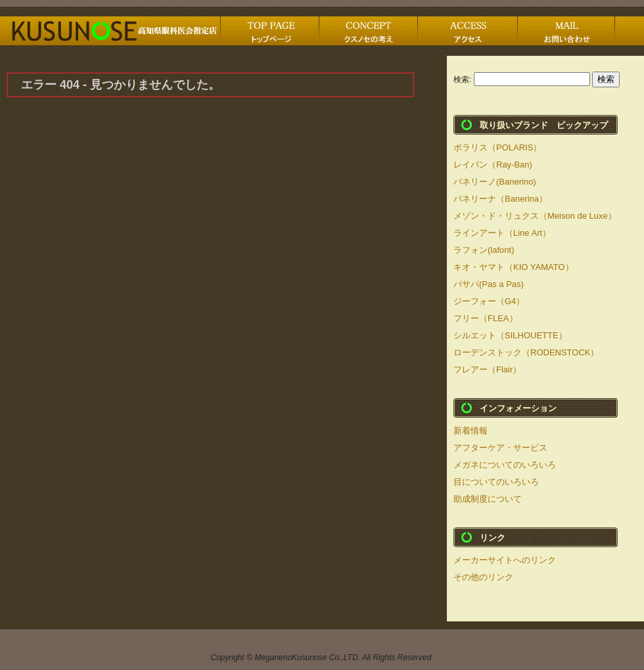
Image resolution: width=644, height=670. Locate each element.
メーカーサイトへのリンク (505, 560)
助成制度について (488, 499)
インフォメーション (518, 408)
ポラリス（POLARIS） (497, 147)
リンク (493, 538)
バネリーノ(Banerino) (495, 182)
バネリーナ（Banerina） (500, 199)
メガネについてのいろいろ (505, 465)
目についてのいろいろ (496, 482)
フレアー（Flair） (487, 369)
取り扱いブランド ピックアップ (544, 125)
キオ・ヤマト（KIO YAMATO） (514, 267)
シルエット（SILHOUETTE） (510, 335)
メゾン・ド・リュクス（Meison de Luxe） (535, 216)
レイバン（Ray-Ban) (493, 165)
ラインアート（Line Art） (502, 233)
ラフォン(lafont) (484, 250)
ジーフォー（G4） (489, 301)
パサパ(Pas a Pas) (489, 284)
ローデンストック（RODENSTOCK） (526, 352)
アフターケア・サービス (500, 448)
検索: (462, 79)
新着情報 (471, 431)
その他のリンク (483, 577)
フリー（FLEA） (486, 318)
